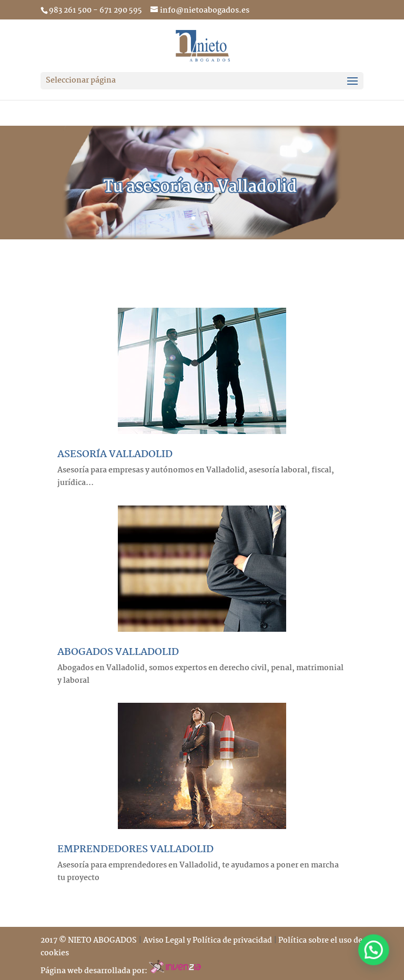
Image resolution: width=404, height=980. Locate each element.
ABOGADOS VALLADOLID (118, 652)
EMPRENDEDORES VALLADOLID (135, 850)
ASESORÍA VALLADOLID (115, 454)
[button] (377, 959)
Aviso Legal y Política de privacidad (208, 941)
